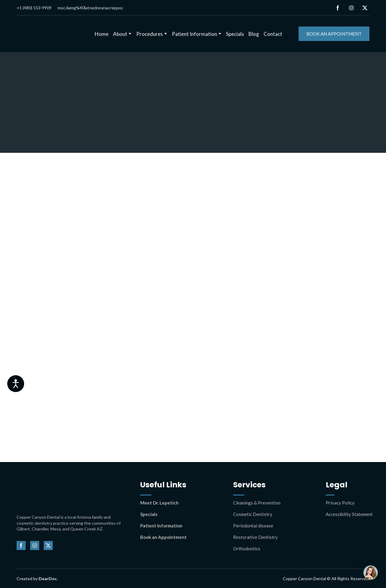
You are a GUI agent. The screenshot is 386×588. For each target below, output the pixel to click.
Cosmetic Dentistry (253, 514)
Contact (273, 34)
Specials (235, 34)
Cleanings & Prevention (257, 503)
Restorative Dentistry (255, 537)
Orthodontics (247, 549)
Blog (254, 34)
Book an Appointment (163, 537)
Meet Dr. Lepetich (159, 503)
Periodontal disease (253, 526)
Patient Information (195, 34)
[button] (338, 8)
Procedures (150, 34)
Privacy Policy (340, 503)
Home (102, 34)
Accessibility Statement (349, 514)
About (120, 34)
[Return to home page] (48, 34)
